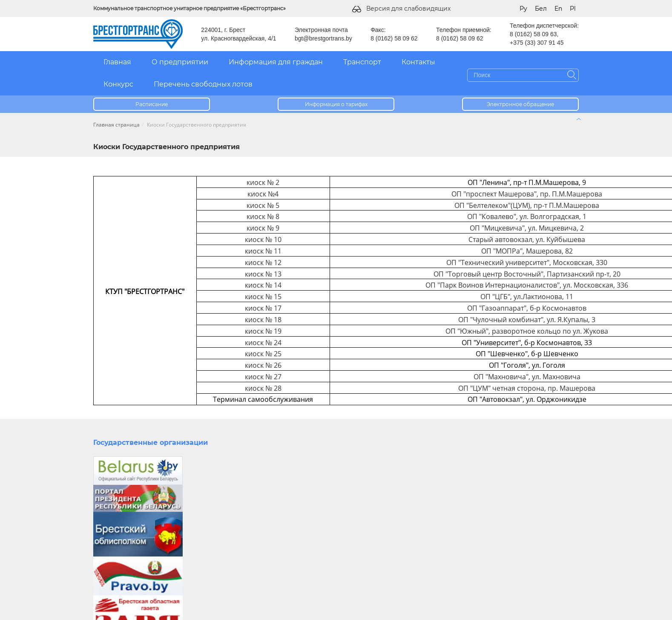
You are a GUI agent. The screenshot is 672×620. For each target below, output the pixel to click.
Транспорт (362, 62)
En (558, 9)
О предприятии (180, 62)
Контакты (418, 62)
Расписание (152, 104)
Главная (117, 62)
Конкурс (118, 84)
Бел (541, 9)
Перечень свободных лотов (203, 84)
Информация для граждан (276, 62)
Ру (523, 9)
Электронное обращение (520, 104)
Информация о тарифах (336, 104)
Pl (573, 9)
